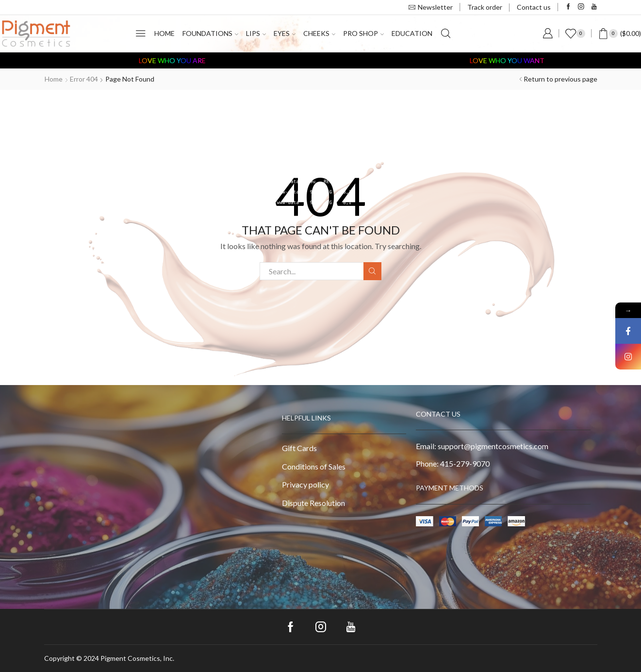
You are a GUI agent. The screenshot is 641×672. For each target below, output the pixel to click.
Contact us (534, 7)
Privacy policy (305, 484)
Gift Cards (299, 448)
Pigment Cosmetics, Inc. (137, 658)
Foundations (210, 33)
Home (164, 33)
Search (372, 271)
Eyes (285, 33)
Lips (256, 33)
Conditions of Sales (314, 466)
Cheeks (319, 33)
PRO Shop (363, 33)
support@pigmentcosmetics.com (493, 446)
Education (412, 33)
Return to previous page (560, 79)
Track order (485, 7)
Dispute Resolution (313, 503)
